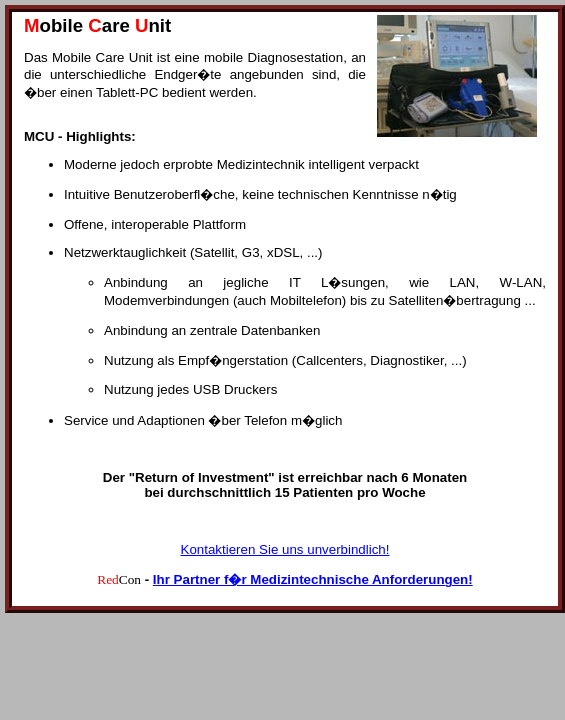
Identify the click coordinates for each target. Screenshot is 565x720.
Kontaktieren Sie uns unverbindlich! (285, 549)
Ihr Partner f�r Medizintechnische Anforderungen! (313, 579)
